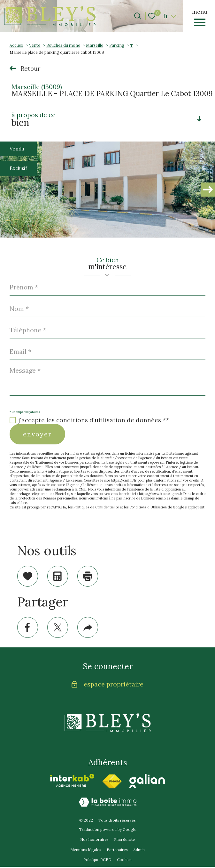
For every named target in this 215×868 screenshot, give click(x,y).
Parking (117, 45)
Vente (35, 45)
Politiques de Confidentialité (96, 507)
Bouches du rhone (63, 45)
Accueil (16, 45)
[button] (208, 190)
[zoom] (107, 190)
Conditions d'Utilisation (148, 507)
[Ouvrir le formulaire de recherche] (138, 16)
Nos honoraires (94, 841)
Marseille (95, 45)
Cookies (124, 861)
